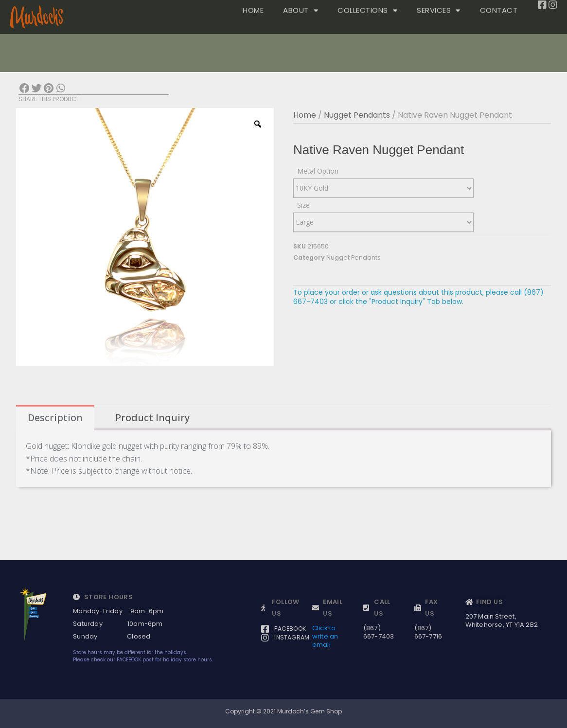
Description (55, 417)
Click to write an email (325, 636)
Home (305, 115)
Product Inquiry (152, 417)
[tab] (55, 418)
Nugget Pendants (357, 115)
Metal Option (318, 171)
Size (303, 205)
